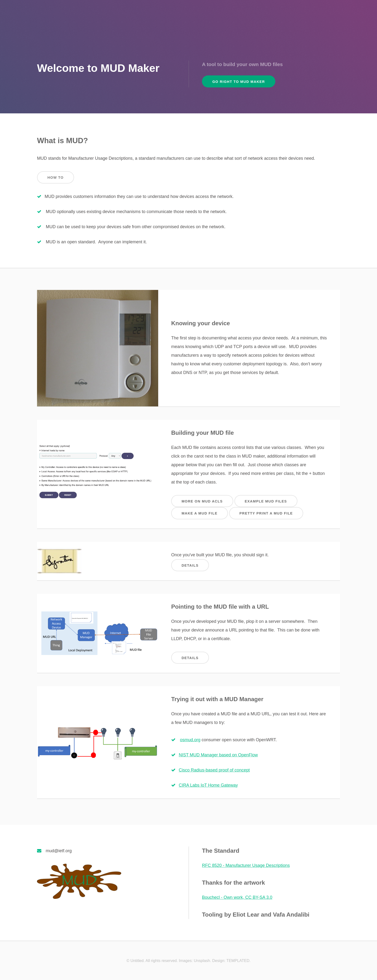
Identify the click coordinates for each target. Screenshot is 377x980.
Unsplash (202, 961)
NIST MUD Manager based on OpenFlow (218, 755)
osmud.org (190, 740)
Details (190, 565)
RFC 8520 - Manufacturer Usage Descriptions (246, 865)
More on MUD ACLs (202, 501)
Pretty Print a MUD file (266, 513)
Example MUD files (266, 501)
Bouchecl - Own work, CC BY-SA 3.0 (237, 897)
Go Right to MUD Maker (239, 82)
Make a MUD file (199, 513)
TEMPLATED (238, 961)
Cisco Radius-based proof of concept (214, 770)
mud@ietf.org (59, 851)
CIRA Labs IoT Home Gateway (208, 785)
